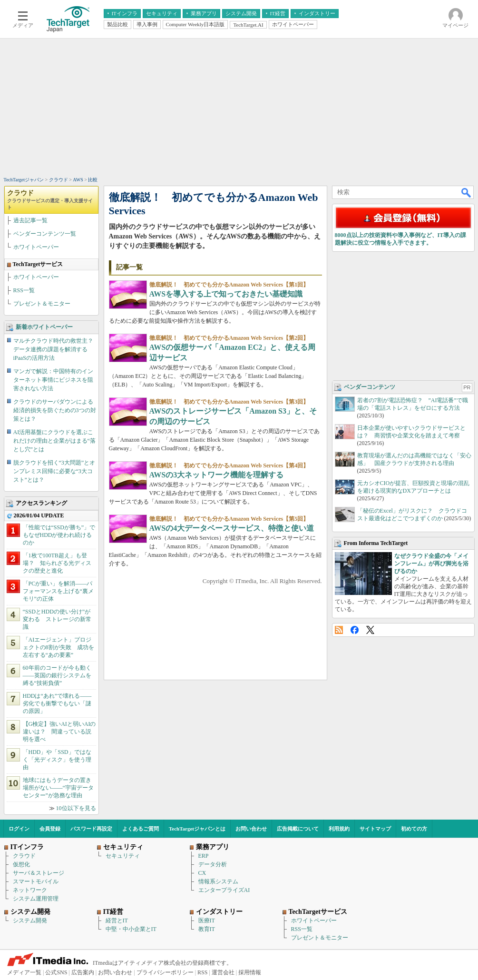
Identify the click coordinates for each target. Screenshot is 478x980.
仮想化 (21, 864)
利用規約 (339, 829)
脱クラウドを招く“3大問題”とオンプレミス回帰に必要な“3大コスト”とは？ (54, 471)
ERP (204, 856)
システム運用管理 (36, 899)
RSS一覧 (24, 290)
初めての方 (414, 829)
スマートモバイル (36, 881)
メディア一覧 (24, 972)
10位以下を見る (76, 808)
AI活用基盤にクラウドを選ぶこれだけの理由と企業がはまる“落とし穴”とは (54, 441)
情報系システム (218, 881)
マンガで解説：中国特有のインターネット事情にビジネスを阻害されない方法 (53, 380)
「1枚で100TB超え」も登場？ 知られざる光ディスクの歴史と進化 (57, 563)
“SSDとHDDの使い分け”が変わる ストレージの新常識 (57, 619)
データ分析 (213, 864)
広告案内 (83, 972)
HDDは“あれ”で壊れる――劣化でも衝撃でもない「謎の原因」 (57, 703)
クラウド (50, 200)
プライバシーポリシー (165, 972)
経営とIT (117, 921)
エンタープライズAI (224, 890)
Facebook (355, 630)
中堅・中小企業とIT (131, 929)
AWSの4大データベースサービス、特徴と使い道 (232, 528)
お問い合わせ (251, 829)
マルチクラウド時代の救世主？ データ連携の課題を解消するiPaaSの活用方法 (56, 349)
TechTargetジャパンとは (197, 829)
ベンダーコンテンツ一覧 (45, 234)
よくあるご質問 (141, 829)
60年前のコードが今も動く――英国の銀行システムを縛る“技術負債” (57, 675)
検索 (467, 192)
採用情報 (250, 972)
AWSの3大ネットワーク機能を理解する (217, 475)
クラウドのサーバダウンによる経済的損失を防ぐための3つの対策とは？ (55, 410)
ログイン (19, 829)
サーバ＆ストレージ (39, 873)
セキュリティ (123, 856)
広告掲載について (298, 829)
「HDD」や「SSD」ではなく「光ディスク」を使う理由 (57, 760)
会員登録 (50, 829)
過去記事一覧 (30, 220)
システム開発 (30, 921)
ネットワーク (30, 890)
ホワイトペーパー (36, 247)
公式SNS (56, 972)
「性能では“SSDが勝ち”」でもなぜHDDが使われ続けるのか (59, 535)
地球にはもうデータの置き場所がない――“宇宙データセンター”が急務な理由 (58, 788)
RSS (339, 630)
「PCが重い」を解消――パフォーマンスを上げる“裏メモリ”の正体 (58, 591)
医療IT (207, 921)
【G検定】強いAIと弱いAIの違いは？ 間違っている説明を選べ (59, 732)
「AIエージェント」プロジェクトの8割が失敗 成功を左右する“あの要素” (59, 647)
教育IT (207, 929)
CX (202, 873)
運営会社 (223, 972)
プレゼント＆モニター (42, 304)
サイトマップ (375, 829)
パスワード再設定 (91, 829)
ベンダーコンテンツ (370, 387)
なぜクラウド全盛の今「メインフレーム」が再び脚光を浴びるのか (431, 564)
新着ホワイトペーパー (44, 327)
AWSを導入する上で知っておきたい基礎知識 (226, 294)
